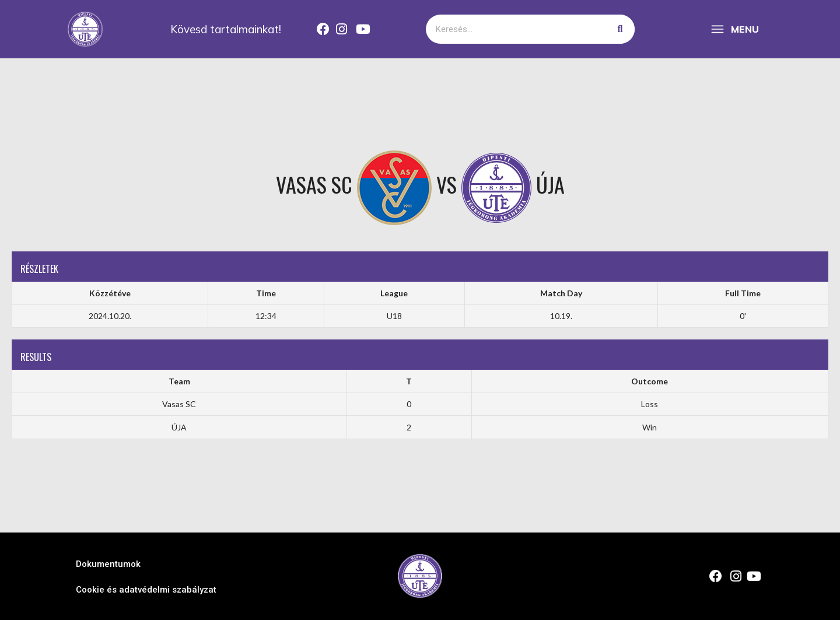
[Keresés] (620, 29)
